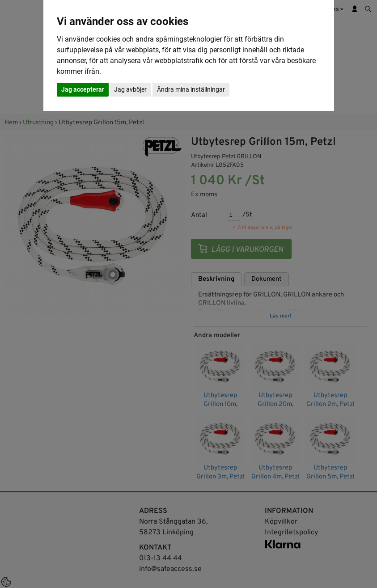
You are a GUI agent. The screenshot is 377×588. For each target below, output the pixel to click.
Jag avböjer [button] (130, 89)
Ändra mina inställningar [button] (191, 89)
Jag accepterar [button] (83, 89)
